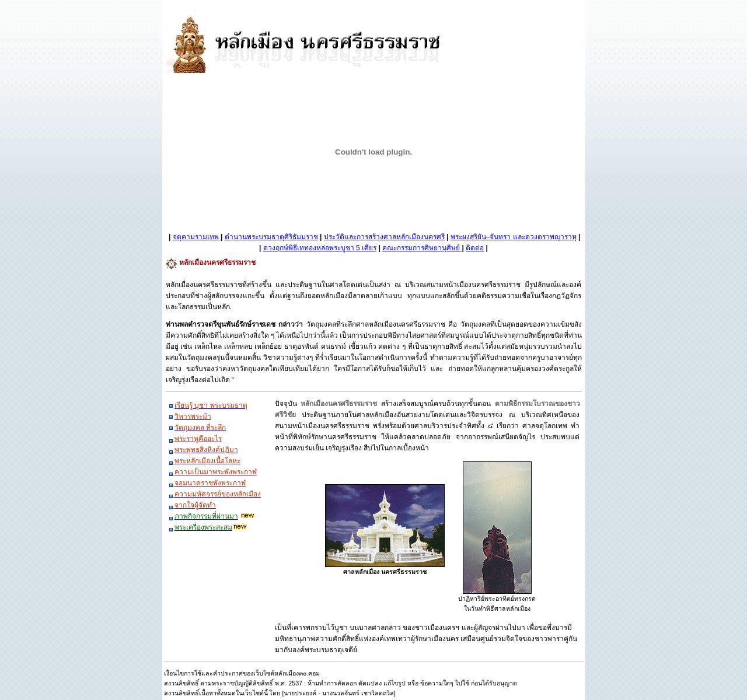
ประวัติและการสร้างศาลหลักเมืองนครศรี (384, 237)
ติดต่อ (475, 248)
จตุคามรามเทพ (196, 237)
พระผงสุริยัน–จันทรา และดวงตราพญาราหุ (514, 237)
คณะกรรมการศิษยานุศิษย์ (421, 248)
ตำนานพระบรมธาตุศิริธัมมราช (271, 237)
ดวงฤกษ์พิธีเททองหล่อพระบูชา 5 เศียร (320, 248)
